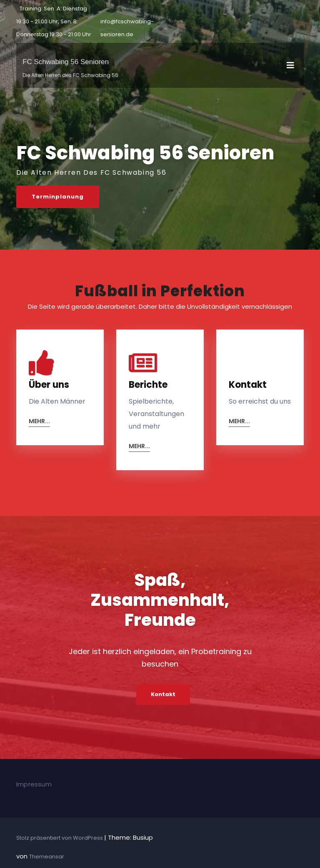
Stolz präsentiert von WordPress (60, 838)
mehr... (39, 422)
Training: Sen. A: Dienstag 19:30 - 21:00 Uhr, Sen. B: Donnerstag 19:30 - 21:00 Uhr (54, 21)
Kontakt (163, 694)
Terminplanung (58, 197)
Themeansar (47, 857)
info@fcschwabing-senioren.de (127, 28)
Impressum (34, 784)
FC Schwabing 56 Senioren (66, 62)
